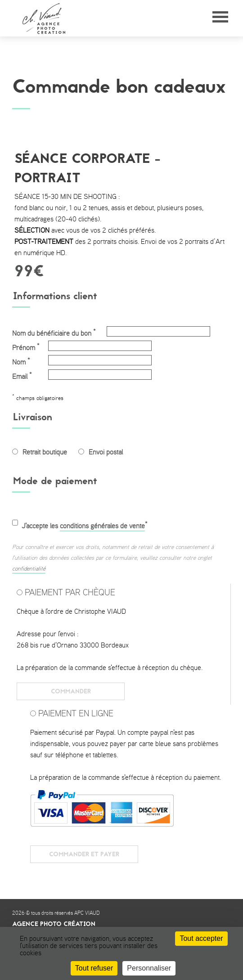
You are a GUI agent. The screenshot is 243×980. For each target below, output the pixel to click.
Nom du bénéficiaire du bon (54, 333)
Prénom (26, 347)
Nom (21, 361)
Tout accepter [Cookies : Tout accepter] (201, 938)
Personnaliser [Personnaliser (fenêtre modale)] (149, 968)
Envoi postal (106, 452)
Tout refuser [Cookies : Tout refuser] (94, 968)
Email (22, 376)
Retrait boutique (45, 452)
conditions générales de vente (102, 526)
